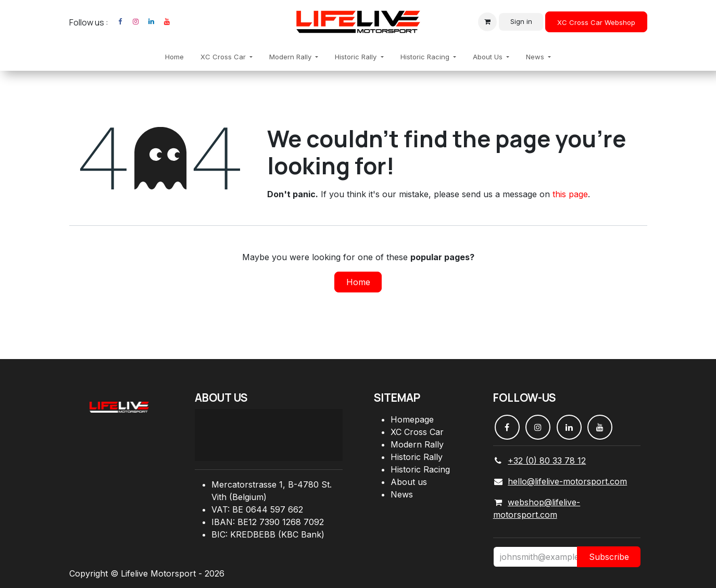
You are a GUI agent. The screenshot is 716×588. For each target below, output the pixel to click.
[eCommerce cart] (487, 22)
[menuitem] (174, 57)
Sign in (521, 21)
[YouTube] (167, 22)
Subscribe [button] (609, 557)
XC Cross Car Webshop (596, 22)
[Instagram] (136, 22)
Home (358, 282)
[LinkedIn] (152, 22)
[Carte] (269, 435)
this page (570, 194)
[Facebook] (120, 22)
